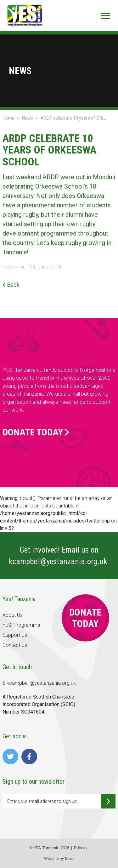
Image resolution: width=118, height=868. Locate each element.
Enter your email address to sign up (42, 801)
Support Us (15, 635)
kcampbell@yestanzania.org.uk (59, 561)
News (28, 118)
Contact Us (15, 645)
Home (8, 118)
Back (11, 285)
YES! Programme (21, 625)
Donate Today (36, 432)
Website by (59, 858)
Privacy (81, 848)
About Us (13, 615)
